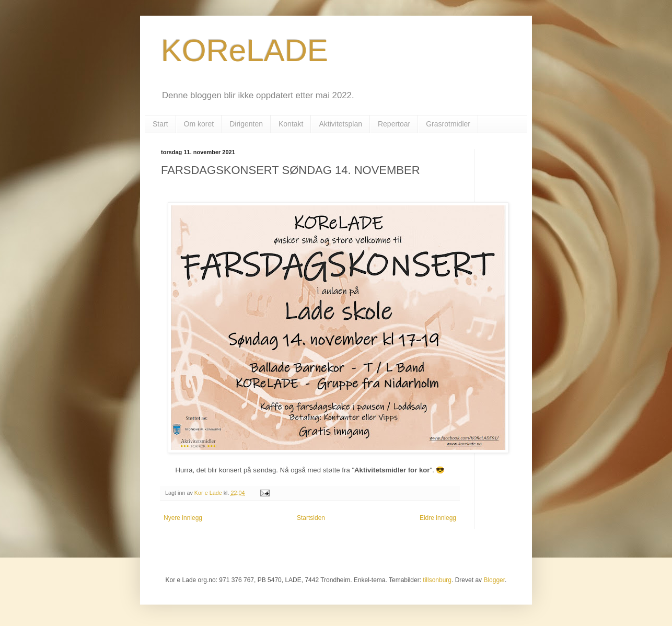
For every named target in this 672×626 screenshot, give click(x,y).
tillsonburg (437, 580)
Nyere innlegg (183, 518)
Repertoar (394, 124)
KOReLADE (245, 50)
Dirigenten (246, 124)
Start (160, 124)
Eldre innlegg (438, 518)
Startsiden (311, 518)
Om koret (199, 124)
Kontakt (291, 124)
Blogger (494, 580)
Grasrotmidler (448, 124)
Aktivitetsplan (340, 124)
